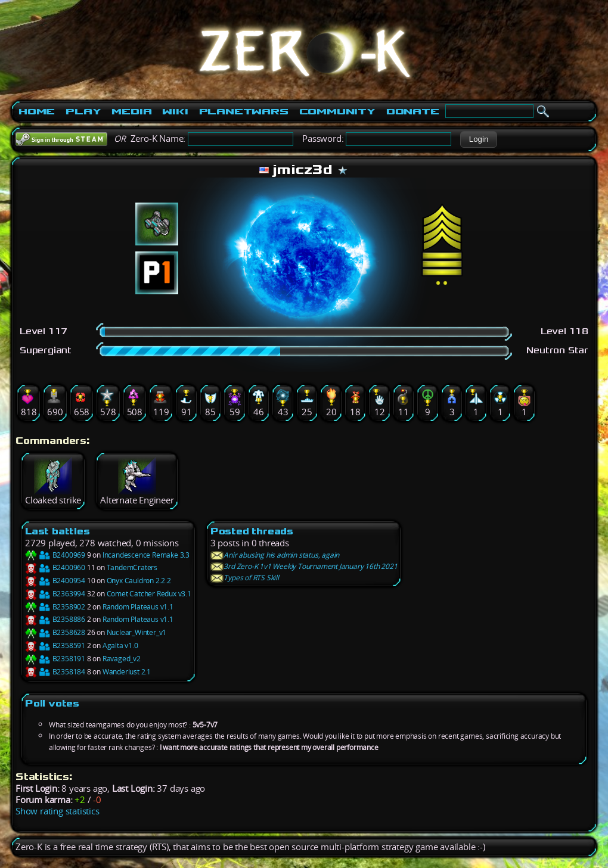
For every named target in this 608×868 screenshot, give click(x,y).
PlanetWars (244, 111)
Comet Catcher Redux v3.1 (149, 594)
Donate (413, 111)
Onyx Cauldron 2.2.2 (139, 581)
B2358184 (55, 672)
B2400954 (55, 581)
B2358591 (55, 645)
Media (131, 111)
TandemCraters (132, 567)
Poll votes (52, 703)
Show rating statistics (58, 811)
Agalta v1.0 (120, 645)
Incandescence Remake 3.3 (146, 555)
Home (37, 111)
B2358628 (55, 632)
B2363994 (55, 594)
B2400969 (55, 555)
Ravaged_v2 (122, 659)
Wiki (175, 111)
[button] (478, 139)
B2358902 (55, 607)
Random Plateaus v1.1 (138, 607)
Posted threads (252, 531)
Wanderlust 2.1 (127, 672)
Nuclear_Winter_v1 (137, 632)
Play (83, 111)
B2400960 (55, 567)
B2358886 (55, 619)
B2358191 (55, 659)
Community (337, 111)
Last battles (58, 531)
